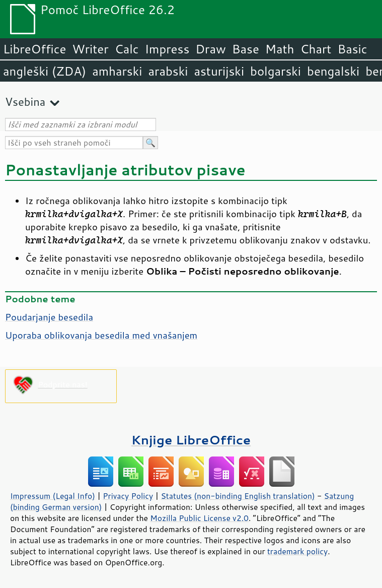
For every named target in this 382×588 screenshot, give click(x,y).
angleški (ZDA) (45, 71)
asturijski (219, 71)
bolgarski (276, 71)
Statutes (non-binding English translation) (238, 496)
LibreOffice (34, 49)
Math (280, 49)
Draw (210, 49)
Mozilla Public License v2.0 (199, 518)
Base (246, 49)
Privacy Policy (128, 496)
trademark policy (297, 551)
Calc (127, 49)
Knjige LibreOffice (191, 440)
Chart (316, 49)
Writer (90, 49)
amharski (117, 71)
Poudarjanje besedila (49, 317)
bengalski (333, 71)
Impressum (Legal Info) (53, 496)
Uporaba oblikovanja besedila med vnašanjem (101, 335)
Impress (167, 49)
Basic (352, 49)
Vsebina (25, 102)
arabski (168, 71)
